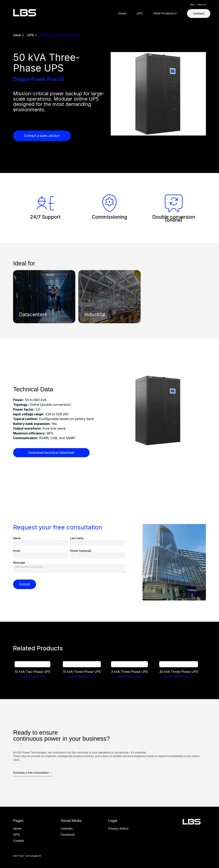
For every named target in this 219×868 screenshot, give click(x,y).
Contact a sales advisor (42, 136)
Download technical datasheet (51, 453)
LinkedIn (67, 829)
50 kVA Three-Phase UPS (59, 35)
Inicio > (19, 35)
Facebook (68, 835)
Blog (192, 5)
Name (17, 538)
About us (202, 5)
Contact (199, 14)
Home (122, 13)
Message (19, 563)
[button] (165, 14)
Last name (77, 538)
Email (16, 551)
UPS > (32, 35)
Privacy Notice (118, 829)
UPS (140, 13)
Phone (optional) (81, 551)
